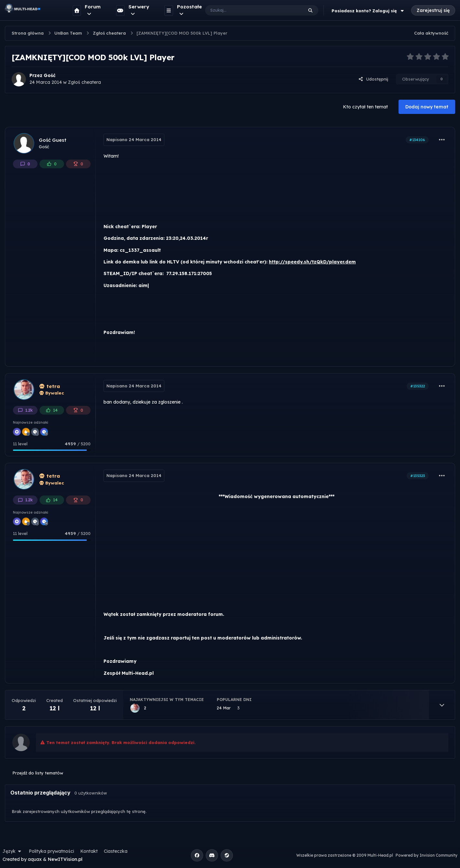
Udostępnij (373, 79)
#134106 (417, 140)
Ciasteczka (116, 851)
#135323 (418, 476)
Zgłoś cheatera (84, 82)
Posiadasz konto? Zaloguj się (368, 11)
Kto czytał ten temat (365, 107)
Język (13, 851)
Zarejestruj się (433, 10)
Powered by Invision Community (427, 855)
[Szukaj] (248, 10)
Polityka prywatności (51, 851)
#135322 (418, 386)
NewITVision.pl (65, 859)
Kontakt (89, 851)
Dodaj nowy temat (427, 107)
